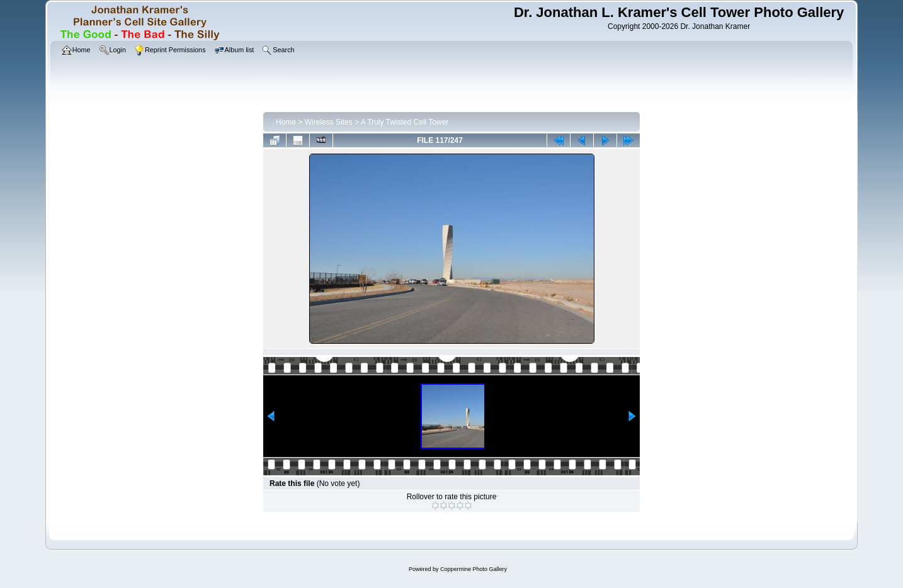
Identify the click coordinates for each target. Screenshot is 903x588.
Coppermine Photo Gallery (474, 569)
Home (286, 122)
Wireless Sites (329, 122)
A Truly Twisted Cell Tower (405, 122)
